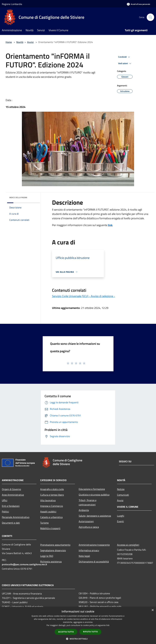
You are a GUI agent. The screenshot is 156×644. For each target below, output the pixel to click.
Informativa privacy (89, 550)
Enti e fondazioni (11, 506)
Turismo (44, 523)
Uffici (5, 500)
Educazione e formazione (92, 489)
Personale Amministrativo (16, 517)
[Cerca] (150, 17)
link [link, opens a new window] (108, 625)
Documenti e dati (11, 523)
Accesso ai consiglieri (128, 545)
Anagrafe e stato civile (52, 489)
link (110, 225)
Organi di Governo (11, 489)
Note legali (84, 556)
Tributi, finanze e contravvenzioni (88, 502)
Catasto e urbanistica (51, 517)
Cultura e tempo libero (52, 495)
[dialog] (78, 625)
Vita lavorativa (48, 500)
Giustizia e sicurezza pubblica (94, 495)
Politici (5, 512)
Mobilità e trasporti (50, 528)
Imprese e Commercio (52, 506)
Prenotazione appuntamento (55, 545)
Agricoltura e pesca (89, 527)
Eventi (120, 521)
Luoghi (121, 516)
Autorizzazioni (86, 521)
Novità (20, 42)
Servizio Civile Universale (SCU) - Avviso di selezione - (84, 296)
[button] (78, 639)
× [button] (153, 610)
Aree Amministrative (13, 495)
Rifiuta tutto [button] (90, 632)
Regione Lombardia (12, 4)
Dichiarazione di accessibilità (94, 562)
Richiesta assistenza (51, 562)
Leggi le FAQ (47, 556)
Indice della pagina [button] (18, 197)
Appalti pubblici (48, 512)
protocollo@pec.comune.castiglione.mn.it (24, 564)
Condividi (124, 57)
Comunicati (123, 495)
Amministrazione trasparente (94, 545)
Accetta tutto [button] (66, 632)
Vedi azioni (125, 64)
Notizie (121, 489)
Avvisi (30, 42)
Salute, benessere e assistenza (95, 516)
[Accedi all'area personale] (138, 4)
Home (9, 42)
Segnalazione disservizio (53, 550)
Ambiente (84, 510)
